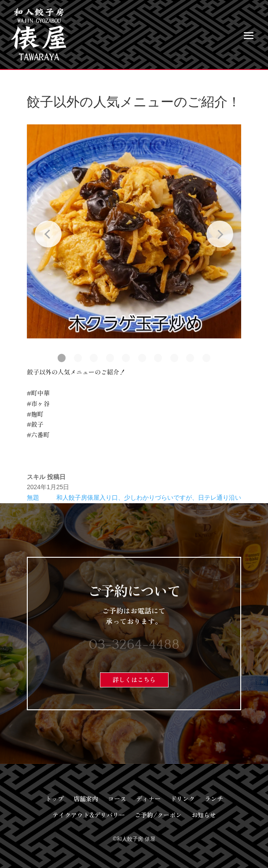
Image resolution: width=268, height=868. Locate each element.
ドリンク (183, 799)
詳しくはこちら (134, 679)
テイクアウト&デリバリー (89, 815)
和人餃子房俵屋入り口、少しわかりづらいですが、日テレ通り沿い (149, 498)
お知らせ (204, 815)
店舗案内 (86, 799)
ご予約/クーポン (158, 815)
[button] (62, 358)
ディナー (148, 799)
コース (117, 799)
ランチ (214, 799)
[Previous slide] (48, 234)
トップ (55, 799)
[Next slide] (220, 234)
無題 (33, 498)
